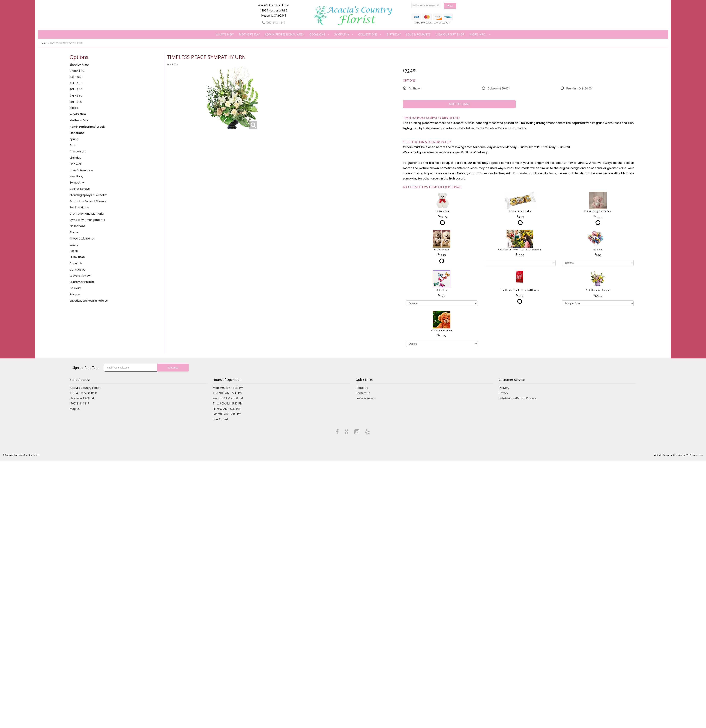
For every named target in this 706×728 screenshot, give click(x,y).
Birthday (394, 34)
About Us (76, 263)
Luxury (74, 245)
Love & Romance (418, 34)
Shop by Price (79, 65)
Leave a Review (80, 276)
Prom (73, 145)
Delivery (75, 288)
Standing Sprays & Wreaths (89, 195)
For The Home (79, 207)
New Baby (76, 176)
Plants (74, 232)
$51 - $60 (76, 83)
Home (44, 43)
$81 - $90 (76, 102)
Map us (75, 409)
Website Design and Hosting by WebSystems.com (679, 455)
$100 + (74, 108)
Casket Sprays (80, 189)
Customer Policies (82, 282)
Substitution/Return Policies (89, 301)
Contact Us (77, 270)
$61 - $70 (76, 89)
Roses (74, 251)
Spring (74, 139)
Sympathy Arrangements (87, 220)
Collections (368, 34)
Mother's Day (249, 34)
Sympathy (342, 34)
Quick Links (77, 257)
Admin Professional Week (285, 34)
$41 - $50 (76, 77)
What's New (225, 34)
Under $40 (77, 71)
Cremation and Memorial (87, 214)
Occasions (317, 34)
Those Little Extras (82, 239)
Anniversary (78, 152)
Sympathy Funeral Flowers (88, 201)
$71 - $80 (76, 96)
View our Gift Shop (450, 34)
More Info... (478, 34)
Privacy (75, 294)
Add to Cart (459, 104)
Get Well (76, 164)
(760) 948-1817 (274, 23)
